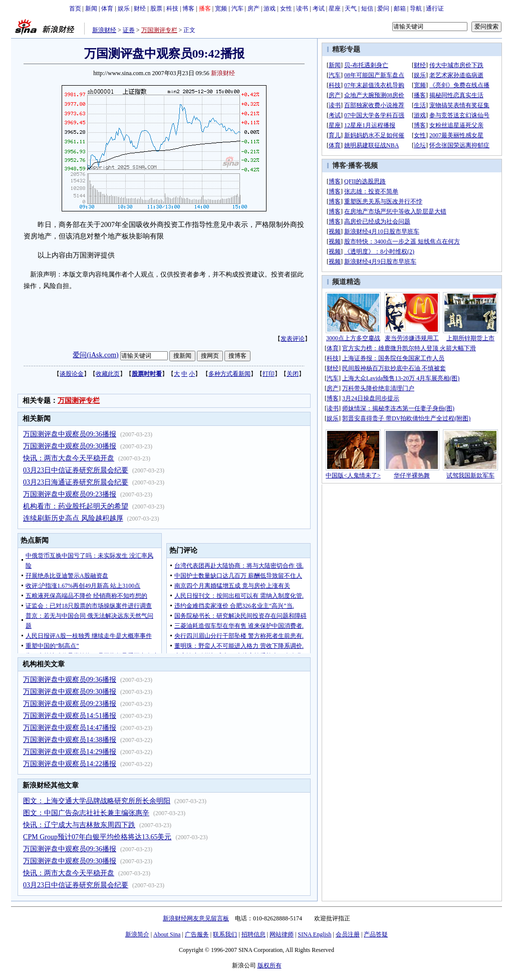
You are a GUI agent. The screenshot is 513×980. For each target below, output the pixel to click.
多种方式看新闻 (229, 374)
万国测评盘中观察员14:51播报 (70, 716)
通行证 (435, 9)
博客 (188, 9)
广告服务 (197, 934)
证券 (129, 30)
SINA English (314, 934)
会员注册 (348, 934)
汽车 (237, 9)
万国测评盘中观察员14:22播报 (70, 764)
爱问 (383, 9)
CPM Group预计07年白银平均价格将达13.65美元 (97, 837)
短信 (367, 9)
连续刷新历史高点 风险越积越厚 (73, 518)
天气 (351, 9)
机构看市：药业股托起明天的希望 (76, 506)
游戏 (270, 9)
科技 (172, 9)
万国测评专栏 (159, 30)
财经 (140, 9)
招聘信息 (253, 934)
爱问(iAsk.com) (95, 355)
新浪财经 (104, 30)
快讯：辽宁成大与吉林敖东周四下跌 (79, 825)
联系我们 (225, 934)
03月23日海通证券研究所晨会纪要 (76, 482)
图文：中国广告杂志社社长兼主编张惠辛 (86, 813)
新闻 (91, 9)
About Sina (167, 934)
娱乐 (124, 9)
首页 (75, 9)
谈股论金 (72, 374)
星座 (335, 9)
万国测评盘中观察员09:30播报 (70, 446)
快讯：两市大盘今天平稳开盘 (69, 458)
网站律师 (282, 934)
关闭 (293, 374)
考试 (319, 9)
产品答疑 (376, 934)
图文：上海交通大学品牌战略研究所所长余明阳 (97, 801)
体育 (107, 9)
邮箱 (400, 9)
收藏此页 (108, 374)
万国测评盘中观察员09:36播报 (70, 434)
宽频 (221, 9)
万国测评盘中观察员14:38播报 (70, 740)
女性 (286, 9)
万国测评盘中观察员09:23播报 (70, 494)
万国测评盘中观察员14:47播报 (70, 728)
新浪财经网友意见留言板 (196, 918)
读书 (302, 9)
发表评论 (293, 339)
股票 (156, 9)
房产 (253, 9)
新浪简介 (137, 934)
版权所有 (270, 965)
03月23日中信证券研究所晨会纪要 (76, 470)
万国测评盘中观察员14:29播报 (70, 752)
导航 (416, 9)
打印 (269, 374)
